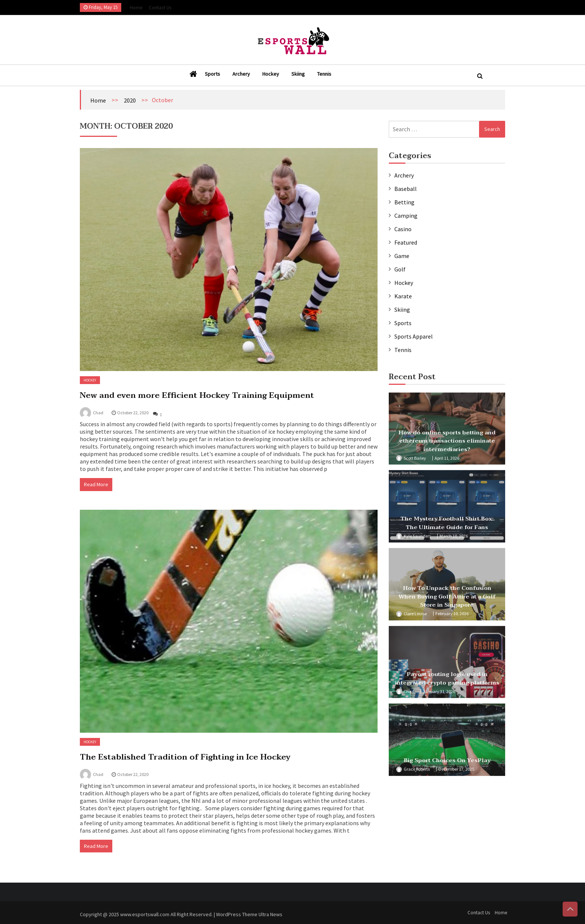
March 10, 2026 (454, 538)
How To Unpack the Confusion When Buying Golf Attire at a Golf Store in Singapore (447, 599)
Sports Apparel (414, 336)
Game (402, 256)
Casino (403, 229)
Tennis (324, 74)
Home (136, 8)
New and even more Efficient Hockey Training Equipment (197, 395)
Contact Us (160, 8)
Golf (400, 269)
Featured (406, 242)
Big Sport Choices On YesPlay (447, 763)
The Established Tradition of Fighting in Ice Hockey (185, 757)
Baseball (406, 189)
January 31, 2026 (439, 694)
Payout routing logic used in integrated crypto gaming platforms (447, 681)
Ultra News (270, 917)
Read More (96, 484)
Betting (404, 202)
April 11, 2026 (447, 460)
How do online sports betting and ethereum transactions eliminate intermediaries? (447, 443)
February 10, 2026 (452, 616)
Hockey (271, 74)
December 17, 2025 (456, 772)
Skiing (298, 74)
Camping (406, 216)
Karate (403, 296)
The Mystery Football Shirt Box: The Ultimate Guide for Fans (447, 526)
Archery (241, 74)
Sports (212, 74)
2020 (130, 100)
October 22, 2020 (133, 413)
